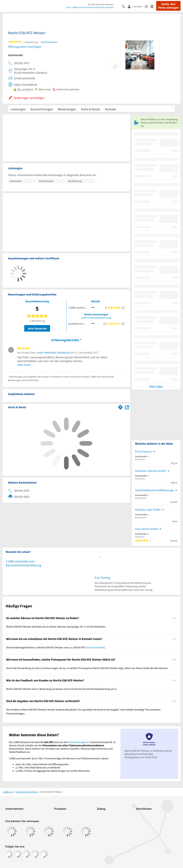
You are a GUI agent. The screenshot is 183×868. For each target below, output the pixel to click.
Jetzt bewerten (37, 328)
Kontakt (111, 109)
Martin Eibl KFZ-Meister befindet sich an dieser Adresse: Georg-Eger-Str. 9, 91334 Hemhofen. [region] (56, 627)
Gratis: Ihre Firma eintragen (168, 6)
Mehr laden (156, 386)
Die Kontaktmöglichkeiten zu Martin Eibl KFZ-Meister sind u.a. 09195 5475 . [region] (56, 647)
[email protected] (96, 647)
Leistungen (18, 109)
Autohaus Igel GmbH (148, 509)
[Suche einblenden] (125, 6)
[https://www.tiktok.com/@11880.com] (26, 854)
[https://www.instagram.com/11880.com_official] (18, 854)
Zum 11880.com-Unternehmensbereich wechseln (90, 7)
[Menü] (153, 6)
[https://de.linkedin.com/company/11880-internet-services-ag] (35, 854)
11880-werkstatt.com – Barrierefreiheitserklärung (23, 563)
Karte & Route (91, 109)
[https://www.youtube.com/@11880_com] (44, 854)
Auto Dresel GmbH (146, 529)
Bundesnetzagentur (79, 742)
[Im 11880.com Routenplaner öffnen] (120, 407)
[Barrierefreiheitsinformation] (148, 6)
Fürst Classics (143, 451)
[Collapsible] (174, 618)
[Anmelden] (136, 6)
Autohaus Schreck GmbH (150, 471)
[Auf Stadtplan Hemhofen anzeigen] (127, 407)
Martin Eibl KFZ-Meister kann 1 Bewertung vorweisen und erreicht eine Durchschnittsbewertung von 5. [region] (62, 689)
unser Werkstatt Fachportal (53, 352)
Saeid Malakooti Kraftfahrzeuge (154, 490)
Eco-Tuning (102, 578)
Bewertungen (67, 109)
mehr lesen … (26, 365)
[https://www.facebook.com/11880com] (9, 854)
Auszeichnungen (42, 109)
